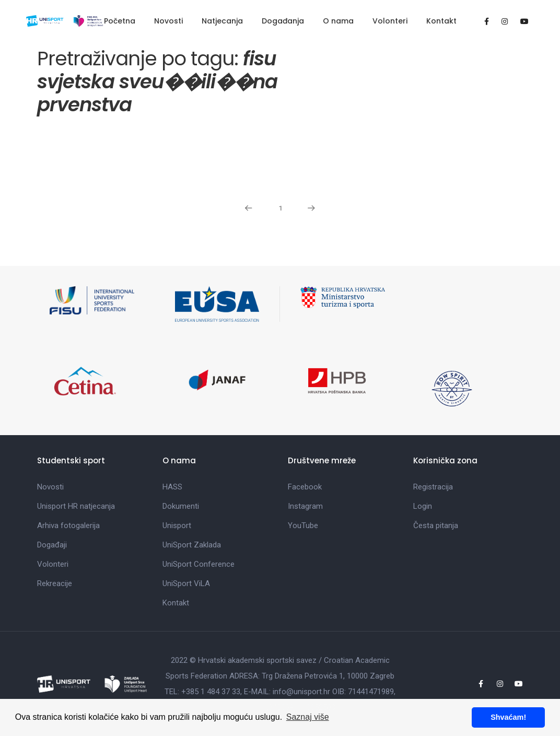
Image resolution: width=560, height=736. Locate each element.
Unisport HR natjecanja (76, 506)
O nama (338, 21)
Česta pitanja (436, 525)
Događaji (52, 545)
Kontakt (441, 21)
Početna (120, 21)
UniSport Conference (199, 564)
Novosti (168, 21)
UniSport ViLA (186, 583)
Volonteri (390, 21)
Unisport (177, 525)
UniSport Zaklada (192, 545)
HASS (172, 487)
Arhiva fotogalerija (68, 525)
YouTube (303, 525)
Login (423, 506)
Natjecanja (222, 21)
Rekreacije (55, 583)
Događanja (283, 21)
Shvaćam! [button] (508, 717)
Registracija (433, 487)
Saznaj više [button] (308, 717)
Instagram (305, 506)
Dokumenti (181, 506)
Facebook (305, 487)
